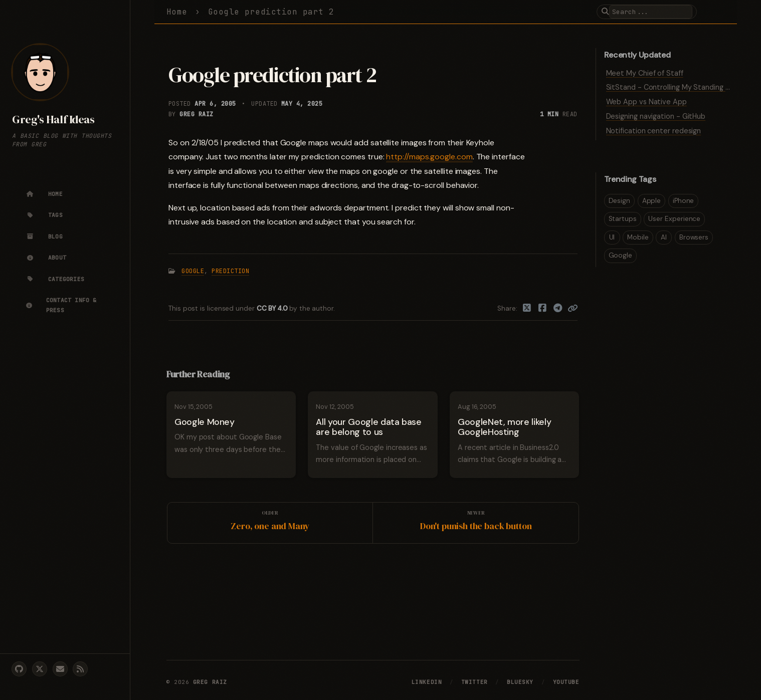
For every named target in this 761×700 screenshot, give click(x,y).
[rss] (80, 669)
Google (193, 271)
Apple (652, 201)
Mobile (638, 237)
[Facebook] (543, 309)
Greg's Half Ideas (53, 120)
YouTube (566, 682)
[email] (60, 669)
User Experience (674, 219)
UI (612, 237)
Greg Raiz (196, 114)
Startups (623, 219)
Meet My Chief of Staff (645, 73)
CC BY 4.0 (273, 308)
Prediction (230, 271)
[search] (651, 12)
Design (620, 201)
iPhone (684, 201)
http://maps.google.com (429, 157)
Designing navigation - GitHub (656, 116)
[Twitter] (527, 309)
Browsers (694, 237)
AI (664, 237)
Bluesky (520, 682)
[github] (19, 669)
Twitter (474, 682)
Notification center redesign (654, 131)
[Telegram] (558, 309)
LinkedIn (427, 682)
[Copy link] (573, 309)
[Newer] (476, 523)
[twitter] (40, 669)
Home (177, 12)
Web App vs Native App (646, 102)
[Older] (270, 523)
